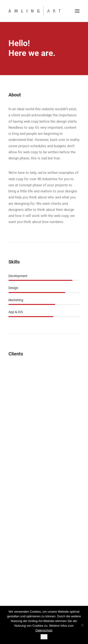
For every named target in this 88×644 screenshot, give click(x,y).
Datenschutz (44, 630)
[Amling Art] (34, 11)
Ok (44, 637)
